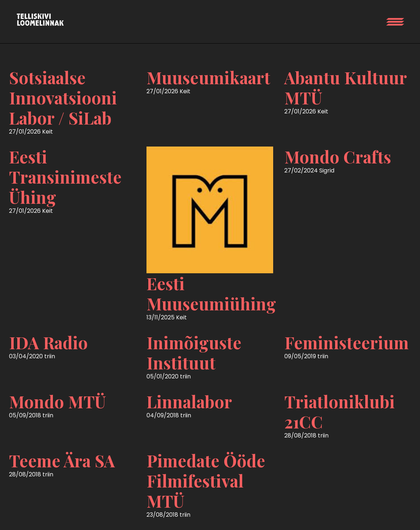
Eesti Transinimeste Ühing (65, 177)
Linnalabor (189, 401)
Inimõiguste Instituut (194, 352)
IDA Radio (48, 342)
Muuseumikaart (208, 77)
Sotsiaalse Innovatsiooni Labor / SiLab (63, 98)
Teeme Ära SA (62, 461)
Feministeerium (347, 342)
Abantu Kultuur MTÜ (346, 87)
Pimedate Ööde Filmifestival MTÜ (206, 481)
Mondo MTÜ (58, 401)
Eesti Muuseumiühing (211, 293)
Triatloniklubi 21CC (340, 412)
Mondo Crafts (338, 157)
